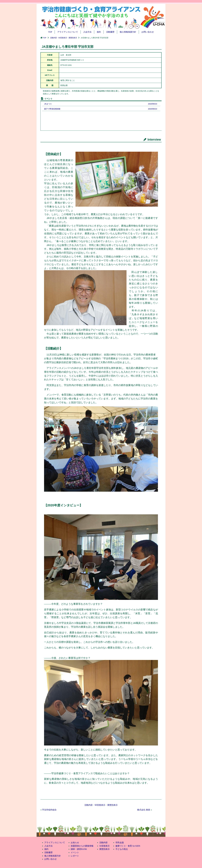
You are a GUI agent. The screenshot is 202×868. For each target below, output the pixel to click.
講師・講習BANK (79, 849)
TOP (50, 32)
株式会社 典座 (144, 810)
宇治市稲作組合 (49, 810)
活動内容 (53, 38)
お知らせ (75, 843)
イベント (75, 852)
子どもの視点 (122, 849)
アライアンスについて (68, 32)
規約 (99, 32)
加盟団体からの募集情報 (82, 846)
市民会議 (120, 843)
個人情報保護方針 (128, 32)
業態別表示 (73, 38)
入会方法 (87, 32)
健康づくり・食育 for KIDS (128, 846)
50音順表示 (63, 38)
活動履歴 (110, 32)
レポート (75, 856)
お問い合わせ (148, 32)
